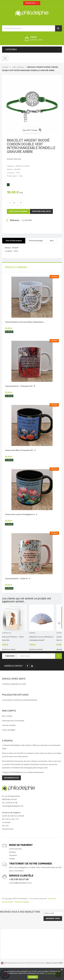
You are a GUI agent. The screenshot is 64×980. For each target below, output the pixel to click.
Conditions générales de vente (14, 684)
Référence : (15, 220)
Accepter (33, 977)
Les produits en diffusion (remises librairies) (20, 700)
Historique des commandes (13, 721)
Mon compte (7, 716)
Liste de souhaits (9, 725)
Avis (52, 241)
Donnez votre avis (14, 159)
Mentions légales (22, 902)
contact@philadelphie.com (20, 883)
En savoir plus (11, 778)
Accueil (5, 67)
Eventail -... (33, 633)
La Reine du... (7, 633)
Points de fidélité (9, 730)
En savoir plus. (51, 973)
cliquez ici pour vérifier (54, 963)
